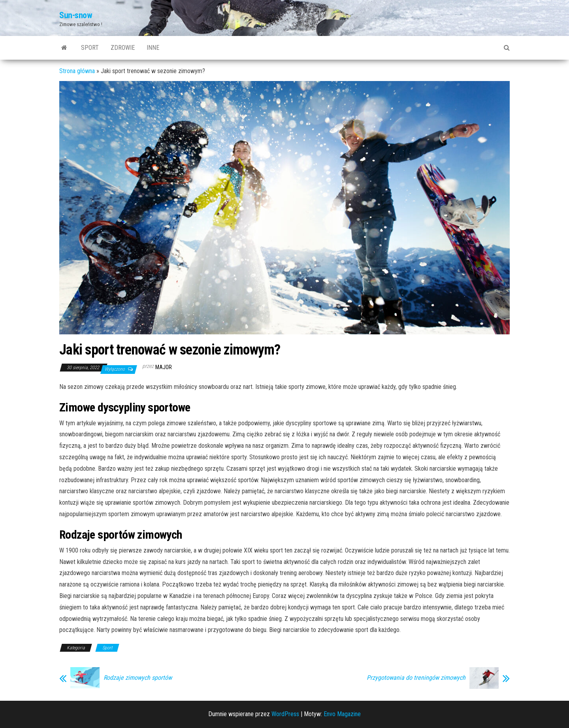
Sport (90, 48)
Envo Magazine (342, 714)
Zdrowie (123, 48)
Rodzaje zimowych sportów (138, 678)
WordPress (285, 714)
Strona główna (77, 71)
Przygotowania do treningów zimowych (416, 678)
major (164, 367)
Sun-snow (76, 15)
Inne (153, 48)
